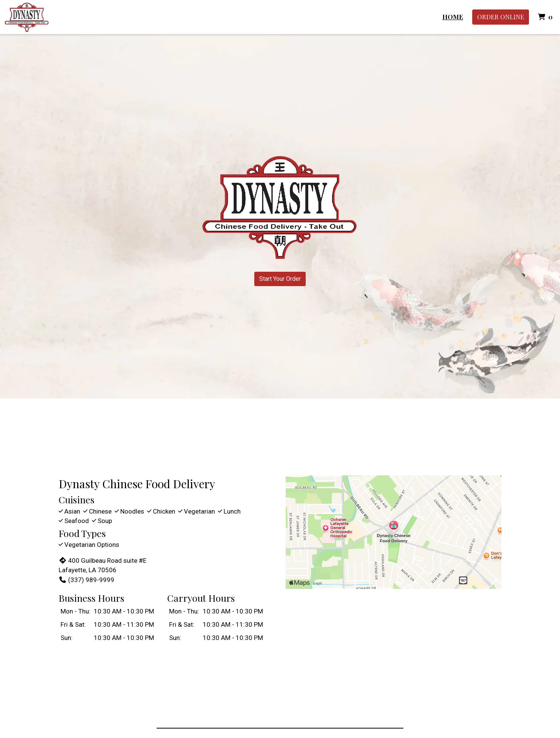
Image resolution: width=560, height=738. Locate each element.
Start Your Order (280, 279)
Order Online (501, 17)
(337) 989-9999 (86, 580)
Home (453, 17)
